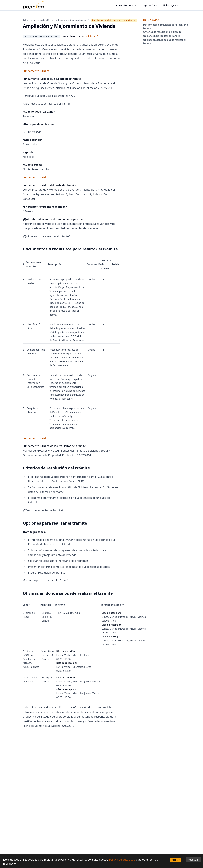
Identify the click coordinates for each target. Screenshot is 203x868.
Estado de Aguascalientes (72, 20)
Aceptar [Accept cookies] (176, 860)
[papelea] (35, 5)
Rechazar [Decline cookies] (193, 860)
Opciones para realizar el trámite (162, 36)
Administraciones (126, 5)
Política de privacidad (122, 860)
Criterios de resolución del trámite (162, 32)
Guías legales (170, 5)
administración (91, 36)
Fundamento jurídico (36, 71)
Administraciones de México (38, 20)
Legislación (150, 5)
